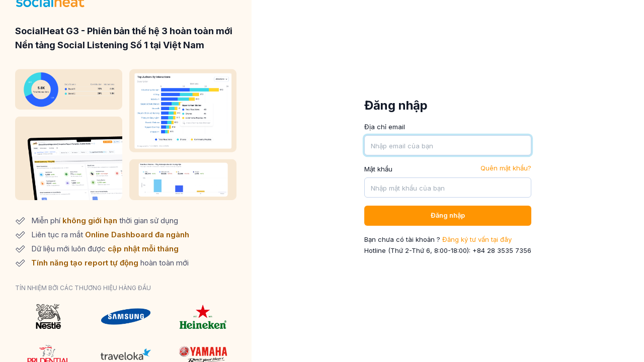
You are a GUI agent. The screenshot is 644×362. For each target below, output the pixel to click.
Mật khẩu (378, 169)
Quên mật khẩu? (506, 168)
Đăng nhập (448, 215)
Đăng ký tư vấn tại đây (477, 239)
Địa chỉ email (385, 127)
